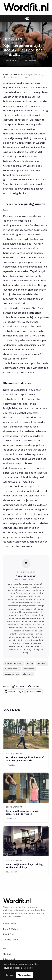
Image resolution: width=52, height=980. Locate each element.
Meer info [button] (28, 968)
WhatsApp (18, 686)
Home (6, 75)
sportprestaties (12, 674)
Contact (7, 954)
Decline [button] (9, 975)
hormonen (42, 663)
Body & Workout (18, 75)
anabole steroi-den (14, 663)
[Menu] (26, 19)
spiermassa (29, 669)
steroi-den (28, 674)
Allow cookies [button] (24, 975)
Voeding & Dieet (11, 940)
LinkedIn (10, 692)
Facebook (34, 686)
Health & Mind (10, 934)
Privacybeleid (10, 959)
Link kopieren (34, 692)
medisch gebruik (12, 669)
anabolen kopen (37, 290)
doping (30, 663)
